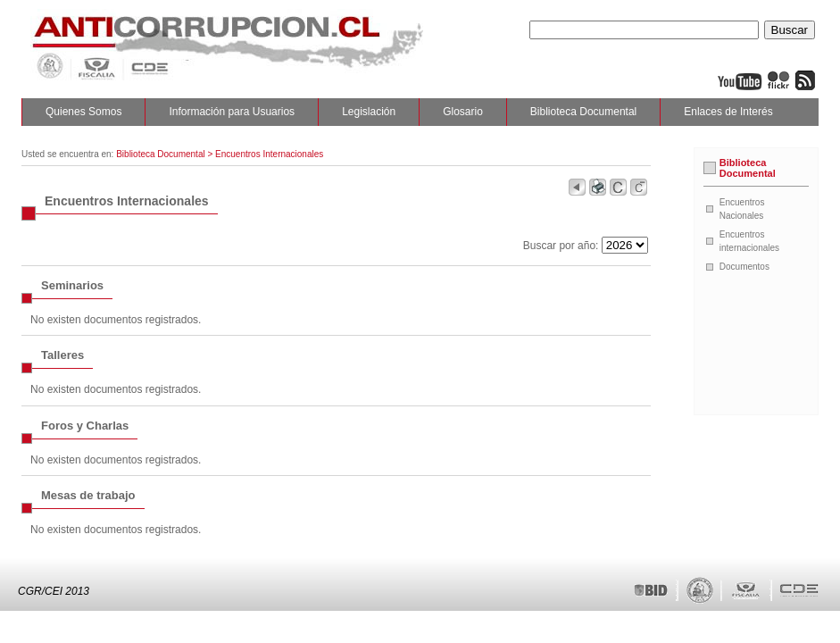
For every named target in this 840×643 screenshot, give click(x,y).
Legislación (369, 112)
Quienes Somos (83, 112)
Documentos (744, 267)
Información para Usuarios (232, 112)
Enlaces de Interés (728, 112)
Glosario (463, 112)
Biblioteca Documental (583, 112)
